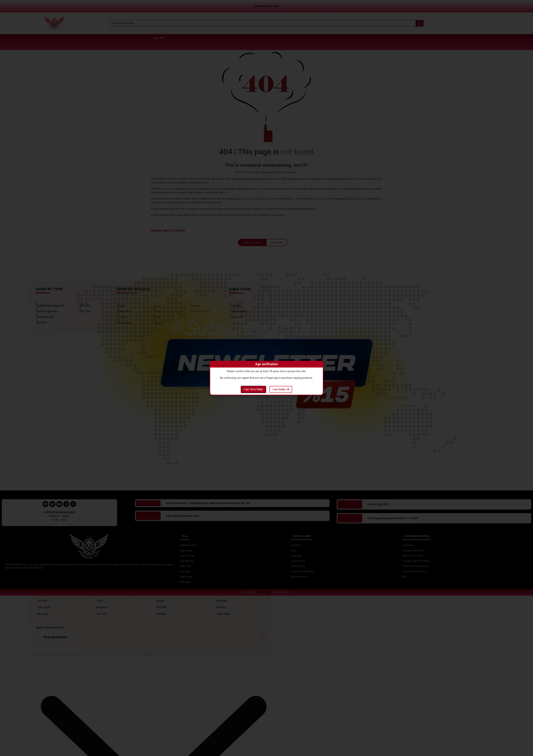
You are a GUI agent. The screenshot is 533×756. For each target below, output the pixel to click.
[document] (266, 378)
